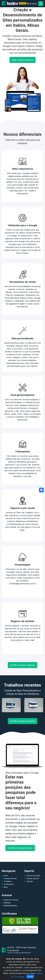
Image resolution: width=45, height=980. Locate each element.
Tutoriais (29, 889)
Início (6, 883)
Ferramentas (9, 891)
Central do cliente (33, 883)
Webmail (7, 910)
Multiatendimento (10, 913)
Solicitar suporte (32, 886)
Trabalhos (8, 889)
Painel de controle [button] (11, 907)
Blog (6, 894)
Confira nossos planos (22, 672)
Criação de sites (10, 886)
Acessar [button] (32, 4)
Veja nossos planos (22, 67)
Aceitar (30, 977)
